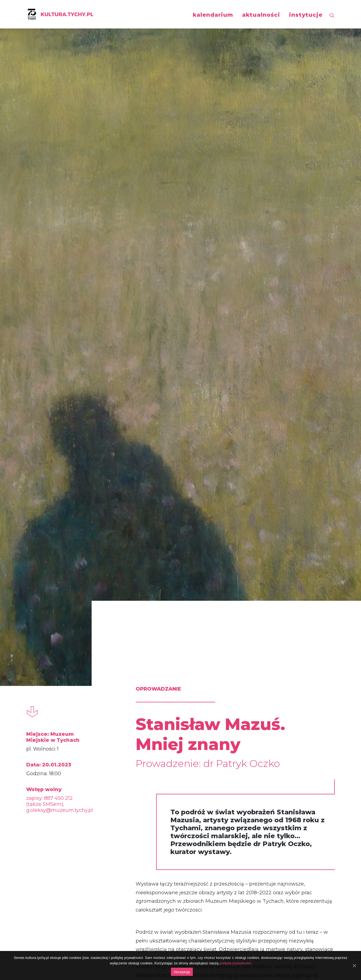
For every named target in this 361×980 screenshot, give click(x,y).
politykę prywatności (235, 963)
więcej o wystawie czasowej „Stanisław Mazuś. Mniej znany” (209, 672)
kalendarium (213, 15)
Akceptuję (182, 972)
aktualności (261, 15)
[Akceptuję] (354, 965)
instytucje (306, 15)
